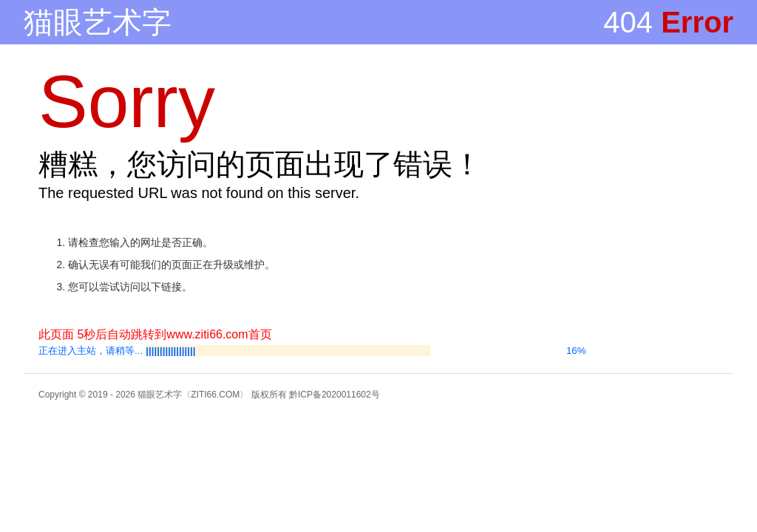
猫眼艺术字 (98, 22)
